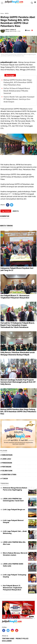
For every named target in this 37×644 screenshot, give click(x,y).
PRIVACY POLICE (22, 639)
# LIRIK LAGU (6, 459)
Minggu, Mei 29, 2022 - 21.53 (13, 31)
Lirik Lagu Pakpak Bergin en (14, 509)
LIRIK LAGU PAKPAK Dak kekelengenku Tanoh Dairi (13, 500)
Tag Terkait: (6, 211)
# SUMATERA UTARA (8, 475)
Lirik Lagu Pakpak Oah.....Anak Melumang (15, 532)
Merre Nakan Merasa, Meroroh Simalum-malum (15, 554)
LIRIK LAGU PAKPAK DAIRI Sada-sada (13, 565)
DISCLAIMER (7, 641)
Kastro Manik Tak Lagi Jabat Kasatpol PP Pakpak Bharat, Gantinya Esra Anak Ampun (19, 99)
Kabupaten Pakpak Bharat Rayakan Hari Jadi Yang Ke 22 (17, 269)
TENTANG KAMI (8, 639)
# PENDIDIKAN (6, 463)
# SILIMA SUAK (6, 471)
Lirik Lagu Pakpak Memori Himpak (13, 521)
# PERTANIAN (6, 467)
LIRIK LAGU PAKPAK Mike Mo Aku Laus (14, 543)
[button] (35, 1)
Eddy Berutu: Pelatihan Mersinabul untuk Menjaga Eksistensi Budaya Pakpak (18, 353)
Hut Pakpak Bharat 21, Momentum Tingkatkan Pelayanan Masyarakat (15, 297)
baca (28, 30)
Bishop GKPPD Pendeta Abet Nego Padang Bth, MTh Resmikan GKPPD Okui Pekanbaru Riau (18, 82)
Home (2, 13)
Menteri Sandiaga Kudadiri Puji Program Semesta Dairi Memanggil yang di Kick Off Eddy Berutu (18, 382)
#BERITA (16, 211)
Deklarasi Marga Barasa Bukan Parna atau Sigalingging (15, 489)
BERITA (7, 13)
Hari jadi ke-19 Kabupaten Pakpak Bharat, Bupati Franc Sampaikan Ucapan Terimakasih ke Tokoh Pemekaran (18, 325)
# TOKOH (4, 479)
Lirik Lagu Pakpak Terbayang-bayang (15, 576)
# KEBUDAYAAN (6, 455)
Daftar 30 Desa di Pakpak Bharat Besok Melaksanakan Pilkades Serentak (17, 91)
